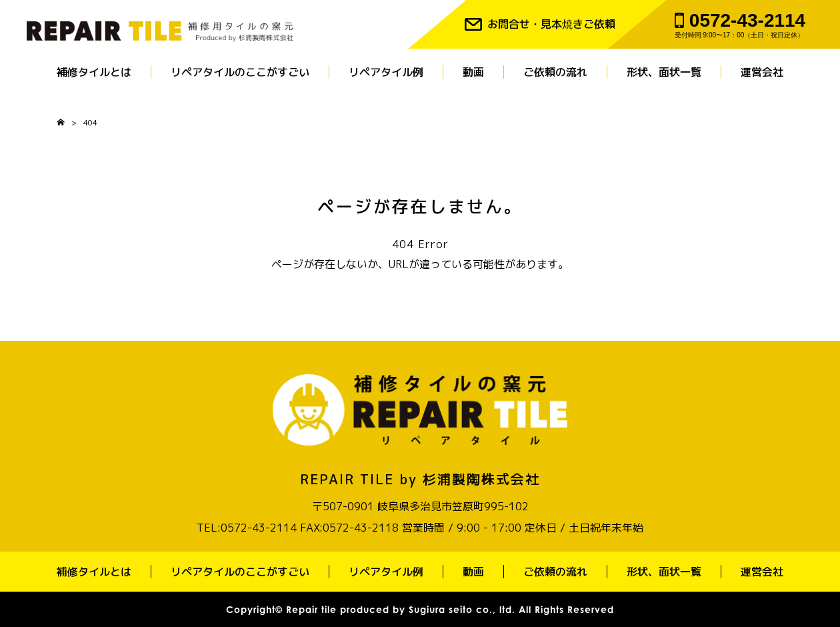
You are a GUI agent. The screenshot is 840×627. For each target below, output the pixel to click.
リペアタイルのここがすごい (240, 72)
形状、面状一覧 (664, 72)
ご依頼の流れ (555, 72)
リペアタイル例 (386, 72)
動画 (473, 72)
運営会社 (762, 72)
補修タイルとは (94, 72)
